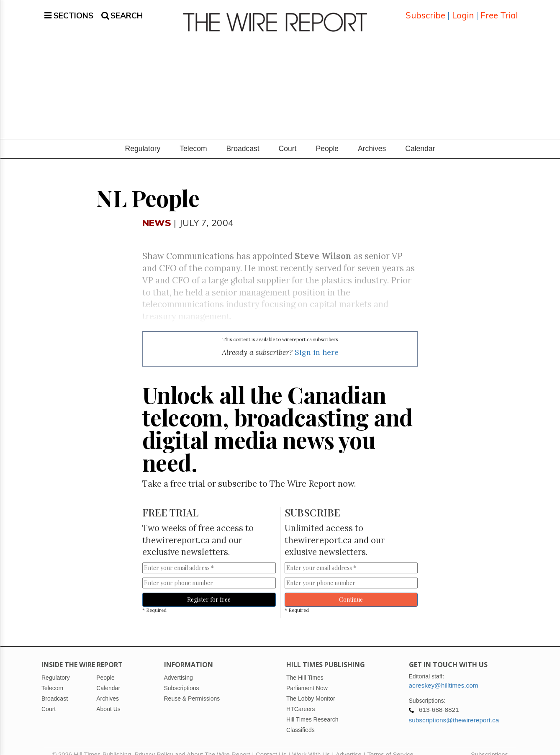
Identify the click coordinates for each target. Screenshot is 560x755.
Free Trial (499, 10)
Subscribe (425, 10)
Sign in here (317, 342)
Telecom (193, 139)
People (327, 139)
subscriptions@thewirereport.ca (454, 710)
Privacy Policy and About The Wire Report (192, 745)
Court (288, 139)
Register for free (209, 589)
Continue (351, 589)
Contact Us (271, 745)
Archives (372, 139)
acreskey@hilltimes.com (444, 675)
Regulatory (143, 139)
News (157, 212)
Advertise (349, 745)
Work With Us (311, 745)
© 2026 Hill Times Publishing (93, 745)
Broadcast (243, 139)
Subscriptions (489, 745)
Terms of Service (390, 745)
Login (463, 10)
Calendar (420, 139)
